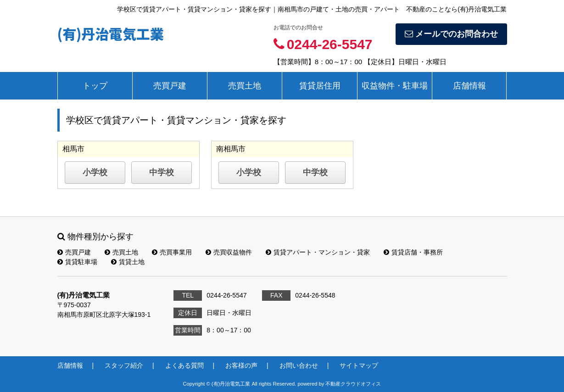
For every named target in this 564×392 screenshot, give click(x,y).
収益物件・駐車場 (395, 86)
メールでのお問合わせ (451, 34)
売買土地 (245, 86)
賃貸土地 (128, 262)
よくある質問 (184, 365)
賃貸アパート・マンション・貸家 (318, 252)
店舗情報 (469, 86)
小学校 (95, 172)
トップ (95, 86)
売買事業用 (172, 252)
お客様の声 (241, 365)
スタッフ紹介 (124, 365)
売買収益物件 (229, 252)
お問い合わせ (299, 365)
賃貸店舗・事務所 (413, 252)
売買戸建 (170, 86)
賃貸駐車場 (77, 262)
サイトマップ (359, 365)
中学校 (162, 172)
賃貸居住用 (320, 86)
